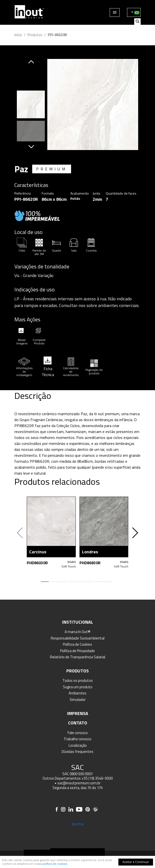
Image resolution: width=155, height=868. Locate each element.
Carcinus (38, 552)
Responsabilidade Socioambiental (78, 638)
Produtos (35, 35)
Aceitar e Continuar (136, 862)
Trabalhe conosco (77, 739)
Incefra (78, 824)
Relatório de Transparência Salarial (78, 657)
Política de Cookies (77, 644)
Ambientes (77, 693)
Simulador (78, 700)
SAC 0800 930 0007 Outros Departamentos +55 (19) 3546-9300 (78, 776)
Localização (78, 745)
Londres (90, 552)
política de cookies (55, 864)
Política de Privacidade (77, 651)
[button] (31, 62)
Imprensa (78, 713)
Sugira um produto (78, 687)
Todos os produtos (78, 680)
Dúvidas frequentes (77, 752)
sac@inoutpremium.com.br (79, 783)
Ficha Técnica (48, 372)
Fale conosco (78, 733)
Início (18, 35)
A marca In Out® (77, 632)
